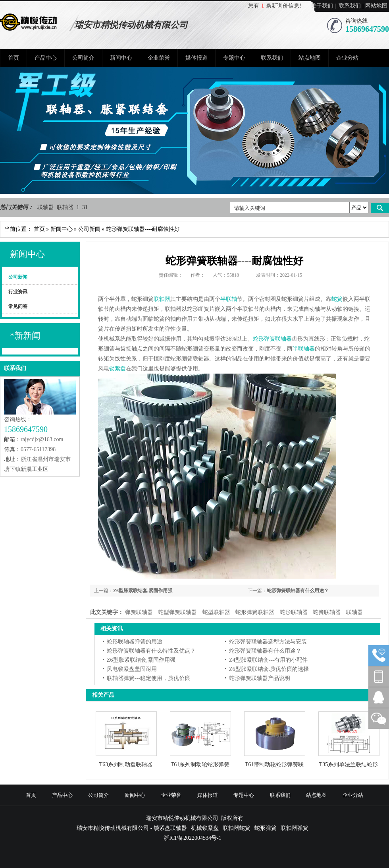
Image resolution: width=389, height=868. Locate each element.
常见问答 (18, 306)
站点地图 (310, 58)
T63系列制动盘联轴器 (126, 765)
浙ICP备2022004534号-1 (192, 838)
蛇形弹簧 (266, 828)
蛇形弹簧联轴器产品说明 (260, 678)
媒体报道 (196, 58)
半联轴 (229, 299)
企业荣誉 (159, 58)
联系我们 (350, 6)
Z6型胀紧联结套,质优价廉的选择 (269, 669)
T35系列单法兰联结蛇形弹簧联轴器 (349, 765)
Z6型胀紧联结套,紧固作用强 (143, 591)
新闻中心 (121, 58)
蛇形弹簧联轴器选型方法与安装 (268, 642)
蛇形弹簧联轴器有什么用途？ (298, 591)
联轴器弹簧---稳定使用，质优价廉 (148, 678)
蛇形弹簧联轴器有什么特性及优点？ (151, 651)
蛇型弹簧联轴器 (177, 612)
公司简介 (83, 58)
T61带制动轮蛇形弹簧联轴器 (274, 765)
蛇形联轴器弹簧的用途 (135, 642)
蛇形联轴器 (294, 612)
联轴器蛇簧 (237, 828)
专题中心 (234, 58)
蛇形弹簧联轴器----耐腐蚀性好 (143, 229)
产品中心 (46, 58)
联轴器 (46, 207)
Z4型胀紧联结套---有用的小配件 (268, 660)
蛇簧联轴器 (327, 612)
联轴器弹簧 (295, 828)
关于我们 (322, 6)
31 (85, 207)
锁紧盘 (117, 369)
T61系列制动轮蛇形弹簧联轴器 (200, 765)
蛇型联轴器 (216, 612)
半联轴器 (304, 349)
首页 (13, 58)
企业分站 (347, 58)
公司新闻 (89, 229)
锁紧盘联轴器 (170, 828)
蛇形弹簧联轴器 (272, 339)
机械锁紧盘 (205, 828)
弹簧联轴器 (139, 612)
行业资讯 (18, 292)
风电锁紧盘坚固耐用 (132, 669)
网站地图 (376, 6)
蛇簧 (337, 299)
